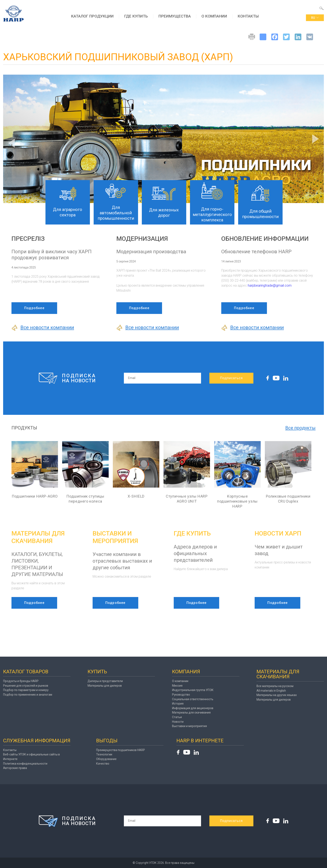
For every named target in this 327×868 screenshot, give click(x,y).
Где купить (136, 16)
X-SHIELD (136, 496)
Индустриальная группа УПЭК (193, 690)
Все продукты (300, 428)
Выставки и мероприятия (189, 726)
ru (315, 18)
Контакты (248, 16)
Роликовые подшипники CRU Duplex (288, 499)
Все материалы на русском (275, 686)
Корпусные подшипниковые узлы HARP (237, 501)
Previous (12, 143)
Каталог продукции (92, 16)
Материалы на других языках (277, 695)
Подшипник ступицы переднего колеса (85, 499)
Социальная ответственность (193, 699)
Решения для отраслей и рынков (26, 686)
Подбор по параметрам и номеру (26, 690)
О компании (214, 16)
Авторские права (15, 768)
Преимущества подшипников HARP (121, 750)
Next (315, 139)
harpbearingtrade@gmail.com (270, 285)
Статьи (177, 717)
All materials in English (271, 691)
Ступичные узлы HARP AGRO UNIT (187, 499)
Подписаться (231, 378)
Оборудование (106, 759)
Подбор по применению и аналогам (28, 695)
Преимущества (175, 16)
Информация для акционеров (193, 708)
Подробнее (34, 308)
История (178, 704)
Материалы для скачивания (191, 712)
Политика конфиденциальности (25, 764)
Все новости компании (43, 328)
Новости (178, 722)
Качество (103, 764)
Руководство (181, 695)
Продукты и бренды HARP (21, 681)
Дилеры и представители (105, 681)
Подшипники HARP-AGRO (35, 496)
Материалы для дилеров (105, 686)
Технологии (104, 754)
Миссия (177, 686)
